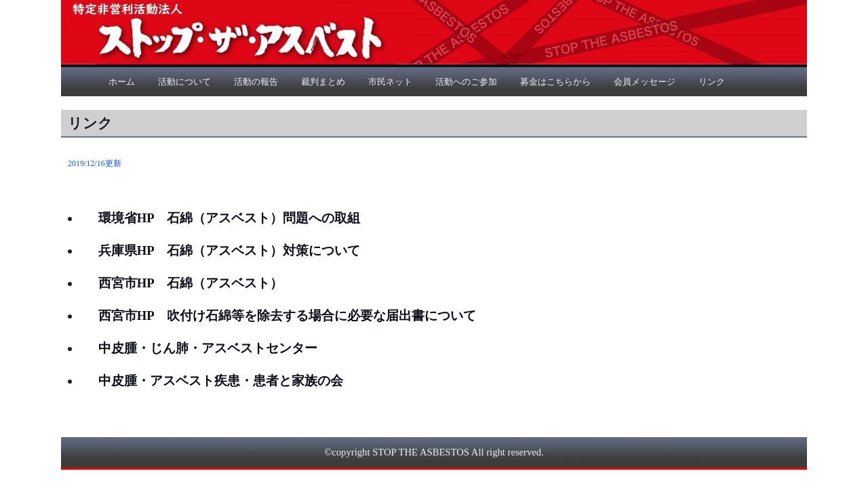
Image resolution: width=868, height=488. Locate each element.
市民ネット (390, 82)
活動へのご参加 (466, 82)
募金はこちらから (555, 82)
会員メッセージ (645, 82)
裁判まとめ (323, 82)
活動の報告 (256, 82)
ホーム (122, 82)
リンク (712, 82)
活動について (184, 82)
